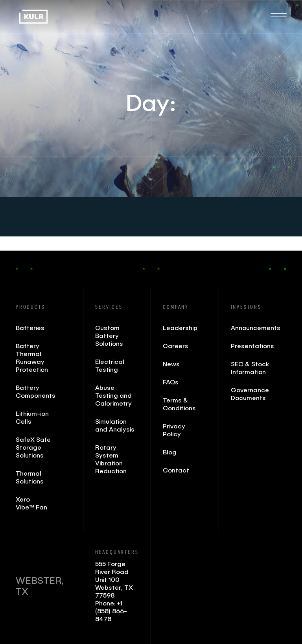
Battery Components (36, 391)
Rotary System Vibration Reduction (111, 459)
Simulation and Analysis (115, 425)
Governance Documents (250, 394)
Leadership (180, 328)
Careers (176, 346)
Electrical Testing (110, 365)
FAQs (171, 382)
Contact (176, 470)
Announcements (251, 328)
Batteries (30, 328)
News (171, 364)
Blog (170, 452)
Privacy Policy (174, 430)
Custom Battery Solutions (109, 335)
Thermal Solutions (30, 477)
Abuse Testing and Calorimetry (113, 395)
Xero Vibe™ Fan (31, 503)
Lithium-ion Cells (32, 417)
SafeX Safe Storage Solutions (33, 447)
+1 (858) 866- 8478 (111, 611)
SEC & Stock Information (250, 368)
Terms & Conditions (179, 404)
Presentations (251, 346)
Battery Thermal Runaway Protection (32, 357)
